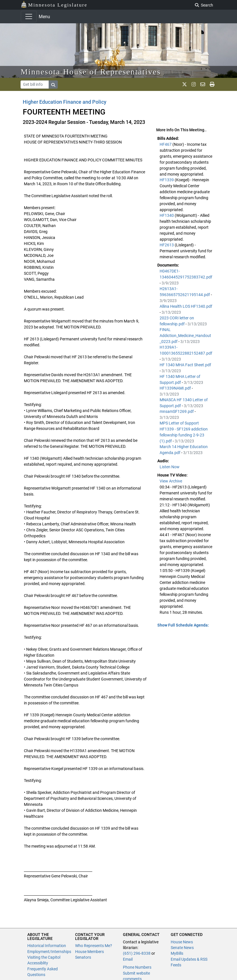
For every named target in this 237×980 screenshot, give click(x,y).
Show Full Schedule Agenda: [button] (183, 625)
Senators (83, 957)
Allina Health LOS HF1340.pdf (186, 306)
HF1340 (167, 215)
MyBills (177, 953)
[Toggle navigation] (29, 16)
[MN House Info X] (185, 84)
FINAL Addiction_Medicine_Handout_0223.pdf (185, 336)
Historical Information (47, 946)
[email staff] (203, 84)
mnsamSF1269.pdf (177, 411)
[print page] (212, 84)
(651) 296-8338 (137, 953)
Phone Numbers (137, 967)
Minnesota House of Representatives (91, 72)
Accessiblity (38, 963)
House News (182, 942)
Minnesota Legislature (54, 4)
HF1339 (167, 180)
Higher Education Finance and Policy (65, 102)
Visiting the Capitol (44, 957)
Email (128, 959)
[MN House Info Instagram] (194, 84)
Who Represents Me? (94, 946)
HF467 (166, 144)
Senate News (182, 948)
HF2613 (167, 245)
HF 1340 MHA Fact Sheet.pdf (185, 365)
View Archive (171, 481)
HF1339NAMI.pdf (176, 388)
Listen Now (170, 467)
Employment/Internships (49, 952)
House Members (89, 952)
